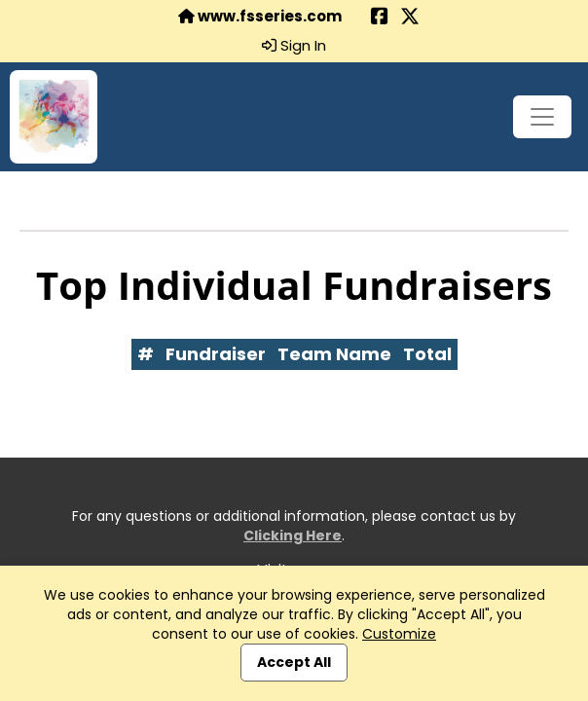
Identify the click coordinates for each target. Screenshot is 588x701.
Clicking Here (293, 535)
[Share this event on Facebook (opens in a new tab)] (380, 18)
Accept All (294, 662)
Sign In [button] (294, 46)
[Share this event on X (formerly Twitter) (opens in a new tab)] (410, 18)
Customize (399, 634)
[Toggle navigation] (542, 117)
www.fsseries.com (260, 17)
